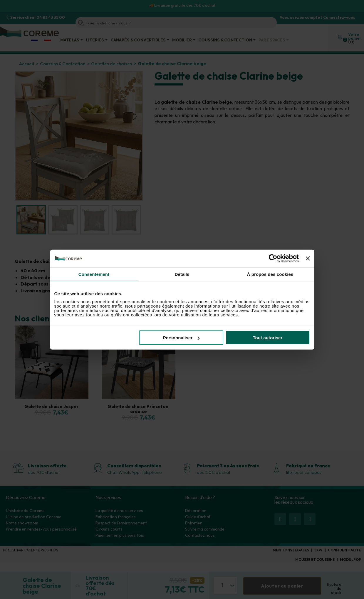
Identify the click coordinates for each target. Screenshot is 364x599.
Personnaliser (181, 338)
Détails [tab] (182, 274)
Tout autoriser (267, 338)
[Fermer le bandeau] (308, 258)
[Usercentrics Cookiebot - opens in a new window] (273, 258)
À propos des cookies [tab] (270, 274)
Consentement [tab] (94, 274)
